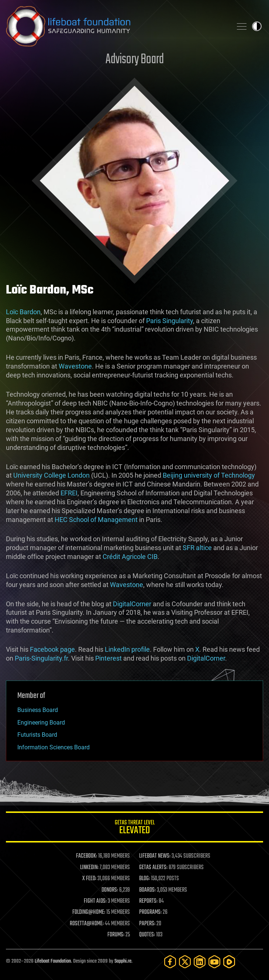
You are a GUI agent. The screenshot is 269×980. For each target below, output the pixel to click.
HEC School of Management (96, 520)
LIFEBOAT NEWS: (155, 856)
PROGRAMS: (150, 912)
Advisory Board (135, 60)
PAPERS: (147, 924)
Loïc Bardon (23, 312)
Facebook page (52, 649)
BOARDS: (147, 890)
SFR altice (197, 548)
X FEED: (89, 879)
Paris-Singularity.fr (41, 658)
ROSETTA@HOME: (87, 924)
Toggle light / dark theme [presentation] (257, 26)
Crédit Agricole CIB (130, 557)
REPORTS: (148, 901)
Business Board (38, 710)
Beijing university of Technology (209, 475)
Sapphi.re (123, 961)
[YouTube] (214, 962)
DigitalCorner (132, 604)
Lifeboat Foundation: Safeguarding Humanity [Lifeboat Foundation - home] (116, 26)
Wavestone (75, 366)
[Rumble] (229, 962)
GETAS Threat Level (134, 828)
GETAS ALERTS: (153, 868)
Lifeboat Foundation (53, 961)
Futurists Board (37, 735)
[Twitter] (185, 962)
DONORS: (110, 890)
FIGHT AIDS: (95, 901)
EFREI (69, 493)
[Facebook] (170, 962)
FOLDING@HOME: (89, 912)
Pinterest (108, 658)
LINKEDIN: (89, 868)
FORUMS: (116, 935)
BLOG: (144, 879)
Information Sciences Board (54, 747)
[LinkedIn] (200, 962)
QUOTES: (147, 935)
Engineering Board (41, 723)
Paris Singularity (170, 321)
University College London (51, 475)
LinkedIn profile (127, 649)
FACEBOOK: (87, 856)
